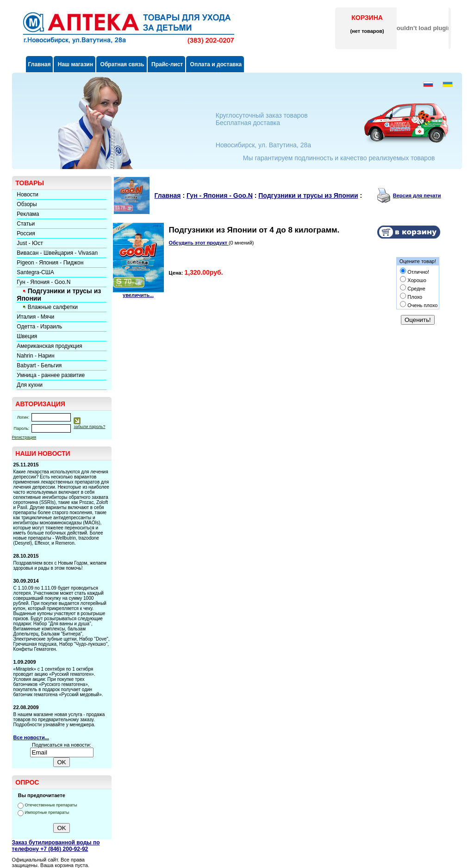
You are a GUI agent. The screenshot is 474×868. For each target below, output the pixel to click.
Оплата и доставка (215, 64)
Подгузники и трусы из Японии (308, 195)
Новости (27, 195)
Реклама (28, 214)
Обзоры (27, 204)
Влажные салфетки (53, 307)
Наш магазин (75, 64)
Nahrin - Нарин (35, 356)
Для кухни (30, 385)
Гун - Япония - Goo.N (44, 282)
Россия (26, 233)
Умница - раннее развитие (51, 375)
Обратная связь (121, 64)
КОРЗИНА (367, 18)
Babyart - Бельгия (39, 365)
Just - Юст (30, 243)
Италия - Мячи (35, 317)
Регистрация (24, 437)
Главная (40, 64)
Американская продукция (49, 346)
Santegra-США (35, 272)
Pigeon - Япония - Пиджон (50, 263)
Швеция (27, 336)
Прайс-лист (167, 64)
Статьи (26, 224)
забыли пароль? (89, 427)
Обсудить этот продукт (199, 243)
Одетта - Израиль (39, 327)
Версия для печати (417, 195)
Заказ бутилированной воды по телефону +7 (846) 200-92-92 (56, 846)
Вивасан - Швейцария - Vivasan (57, 253)
